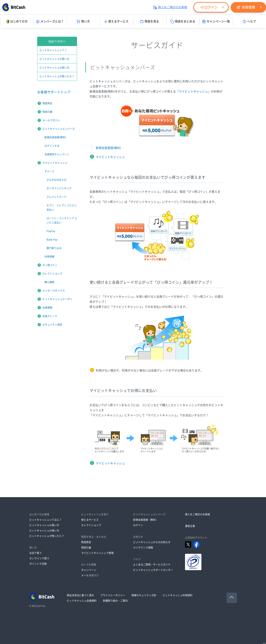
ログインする (52, 146)
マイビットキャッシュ (193, 91)
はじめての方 (17, 22)
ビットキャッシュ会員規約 (82, 601)
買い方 (83, 22)
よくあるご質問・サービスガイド (152, 565)
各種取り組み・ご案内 (115, 601)
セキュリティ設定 (52, 325)
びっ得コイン (50, 265)
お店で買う (36, 553)
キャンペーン (89, 570)
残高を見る (150, 22)
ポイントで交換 (38, 564)
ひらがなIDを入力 (56, 180)
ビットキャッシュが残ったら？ (57, 76)
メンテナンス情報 (143, 548)
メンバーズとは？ (50, 22)
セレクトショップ (52, 274)
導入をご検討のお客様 (170, 7)
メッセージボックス (54, 291)
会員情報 (47, 308)
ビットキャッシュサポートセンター (153, 570)
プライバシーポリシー (113, 595)
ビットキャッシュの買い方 (54, 59)
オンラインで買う (39, 558)
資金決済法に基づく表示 (80, 595)
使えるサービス (116, 22)
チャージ (49, 171)
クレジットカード (56, 197)
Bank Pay (52, 240)
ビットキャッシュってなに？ (45, 520)
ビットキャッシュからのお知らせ (152, 542)
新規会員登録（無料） (146, 520)
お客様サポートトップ (54, 92)
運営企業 (190, 526)
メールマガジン (51, 120)
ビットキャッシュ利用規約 (178, 595)
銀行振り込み (54, 248)
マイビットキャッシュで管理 (97, 553)
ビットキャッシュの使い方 (54, 68)
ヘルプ (249, 22)
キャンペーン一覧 (216, 22)
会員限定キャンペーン (57, 154)
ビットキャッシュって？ (53, 50)
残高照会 (47, 103)
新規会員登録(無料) (108, 148)
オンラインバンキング (59, 188)
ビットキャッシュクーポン (57, 299)
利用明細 (49, 257)
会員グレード (50, 316)
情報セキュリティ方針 (144, 595)
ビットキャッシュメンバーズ (59, 129)
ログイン (209, 7)
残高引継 (47, 112)
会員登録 (246, 7)
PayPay (51, 231)
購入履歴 (49, 282)
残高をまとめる (183, 22)
